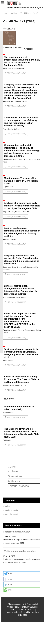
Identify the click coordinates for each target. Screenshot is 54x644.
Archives (14, 13)
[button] (22, 574)
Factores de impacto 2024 (17, 532)
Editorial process (18, 486)
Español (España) (11, 510)
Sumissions (15, 476)
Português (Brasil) (11, 514)
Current (12, 467)
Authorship (15, 481)
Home (5, 13)
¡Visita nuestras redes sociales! (20, 551)
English (6, 506)
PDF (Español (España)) (16, 73)
